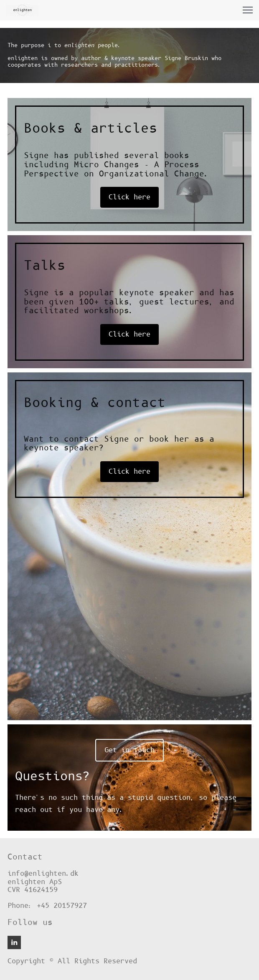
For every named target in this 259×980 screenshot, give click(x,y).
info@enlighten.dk (43, 874)
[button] (248, 10)
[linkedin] (14, 942)
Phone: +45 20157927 (47, 906)
